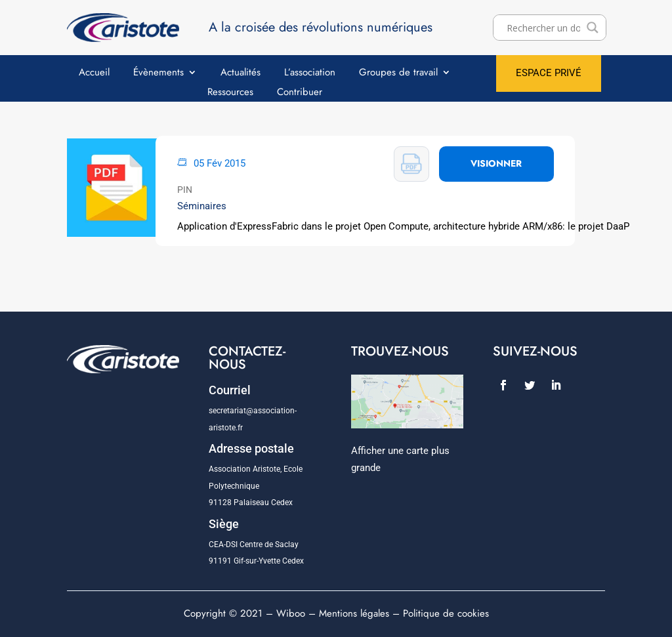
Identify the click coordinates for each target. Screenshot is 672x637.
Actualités (241, 73)
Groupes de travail (398, 73)
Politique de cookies (446, 613)
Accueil (94, 73)
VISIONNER (496, 163)
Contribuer (300, 93)
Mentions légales (354, 613)
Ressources (230, 93)
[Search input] (544, 28)
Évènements (158, 73)
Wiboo (291, 613)
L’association (310, 73)
